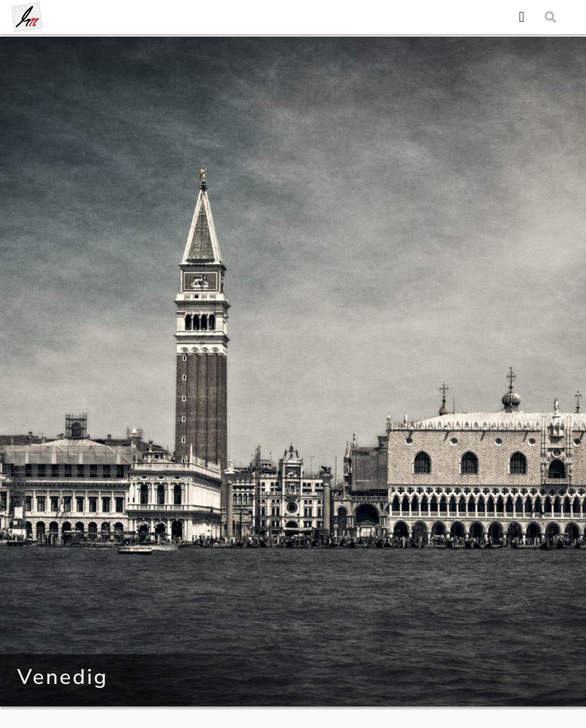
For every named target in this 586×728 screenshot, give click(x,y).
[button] (521, 17)
